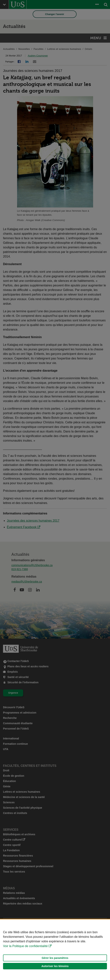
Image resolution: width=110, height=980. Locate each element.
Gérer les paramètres (55, 958)
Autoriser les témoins (55, 966)
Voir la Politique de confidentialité (25, 946)
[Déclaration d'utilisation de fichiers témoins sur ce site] (55, 950)
